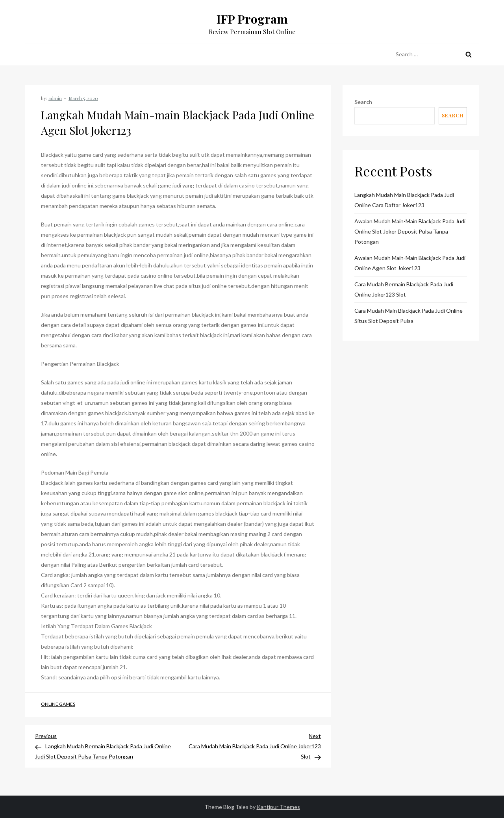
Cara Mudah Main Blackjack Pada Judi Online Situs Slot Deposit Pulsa (409, 316)
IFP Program (252, 19)
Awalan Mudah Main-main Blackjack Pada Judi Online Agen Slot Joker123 (410, 263)
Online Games (58, 704)
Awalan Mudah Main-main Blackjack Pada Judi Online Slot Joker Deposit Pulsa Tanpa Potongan (410, 231)
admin (55, 98)
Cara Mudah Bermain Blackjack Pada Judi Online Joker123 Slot (404, 289)
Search (363, 102)
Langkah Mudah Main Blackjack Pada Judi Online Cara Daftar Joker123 (404, 200)
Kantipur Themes (278, 807)
